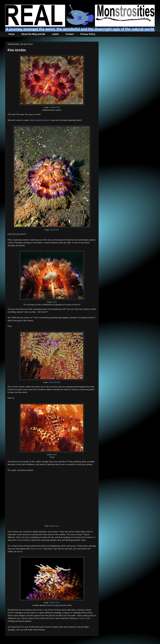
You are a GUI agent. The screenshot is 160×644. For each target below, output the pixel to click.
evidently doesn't (43, 120)
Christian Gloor (55, 603)
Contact (70, 34)
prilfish (55, 302)
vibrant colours (37, 549)
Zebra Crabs (85, 618)
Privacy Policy (88, 34)
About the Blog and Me (33, 34)
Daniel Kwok (55, 230)
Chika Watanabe (55, 382)
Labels (55, 34)
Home (12, 34)
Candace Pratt (55, 107)
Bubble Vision (54, 526)
